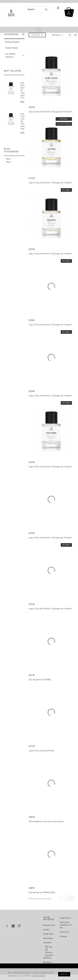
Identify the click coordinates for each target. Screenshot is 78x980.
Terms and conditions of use (66, 925)
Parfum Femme (12, 48)
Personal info (49, 925)
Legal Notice (65, 918)
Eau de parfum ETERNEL (40, 680)
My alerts (47, 962)
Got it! (64, 974)
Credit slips (48, 934)
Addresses (48, 938)
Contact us (64, 932)
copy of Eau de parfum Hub (41, 751)
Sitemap (63, 936)
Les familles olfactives (10, 55)
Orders (46, 930)
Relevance (56, 35)
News (8, 159)
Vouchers (47, 943)
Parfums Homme (12, 42)
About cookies (39, 976)
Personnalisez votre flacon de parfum (46, 821)
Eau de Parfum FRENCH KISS (42, 892)
